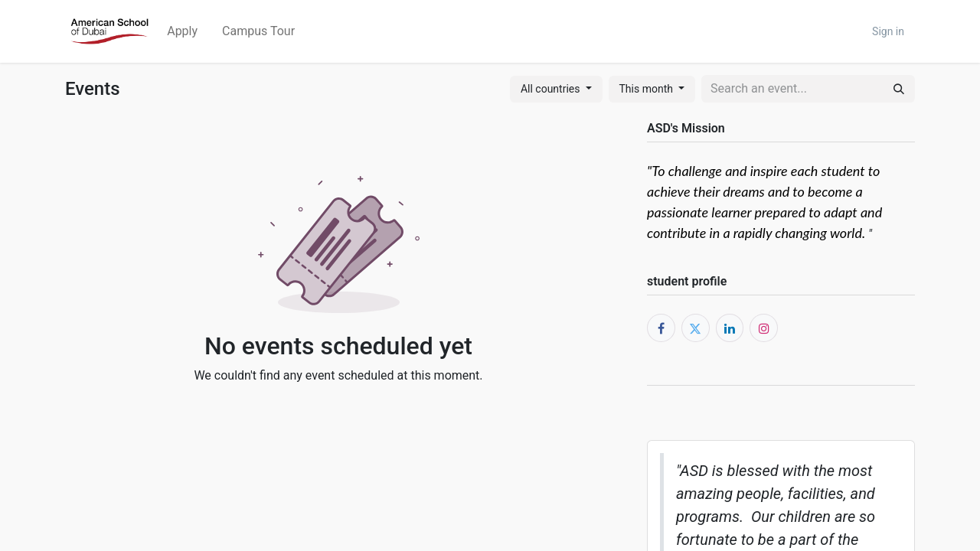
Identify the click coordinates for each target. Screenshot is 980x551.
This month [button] (648, 89)
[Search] (899, 89)
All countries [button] (552, 89)
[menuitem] (182, 31)
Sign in (888, 31)
